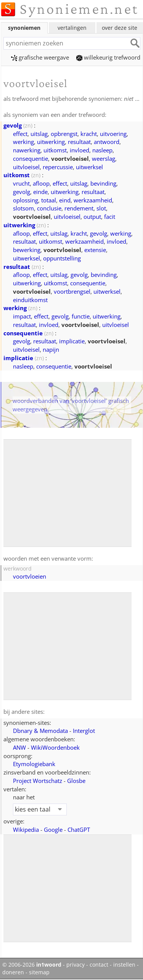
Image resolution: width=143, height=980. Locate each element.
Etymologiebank (34, 764)
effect (20, 134)
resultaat (79, 142)
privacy (76, 965)
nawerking (27, 150)
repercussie (58, 167)
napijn (51, 349)
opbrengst (64, 134)
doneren (13, 972)
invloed (80, 150)
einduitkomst (30, 300)
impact (22, 316)
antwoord (107, 142)
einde (40, 192)
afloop (41, 183)
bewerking (27, 250)
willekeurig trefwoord (108, 57)
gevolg (13, 125)
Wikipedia (26, 830)
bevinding (103, 183)
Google (53, 830)
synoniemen (24, 28)
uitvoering (113, 134)
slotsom (23, 208)
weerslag (104, 158)
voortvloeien (30, 576)
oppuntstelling (62, 258)
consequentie (31, 158)
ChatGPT (79, 830)
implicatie (72, 341)
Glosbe (76, 781)
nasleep (102, 150)
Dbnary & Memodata (40, 731)
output (92, 217)
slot (101, 208)
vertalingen (72, 28)
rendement (79, 208)
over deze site (120, 28)
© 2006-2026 (32, 965)
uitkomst (55, 150)
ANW (19, 747)
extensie (95, 250)
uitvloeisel (26, 167)
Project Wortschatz (38, 781)
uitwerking (51, 142)
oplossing (26, 200)
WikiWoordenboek (55, 747)
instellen (124, 965)
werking (23, 142)
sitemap (39, 972)
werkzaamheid (93, 200)
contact (99, 965)
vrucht (21, 183)
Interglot (84, 731)
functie (81, 316)
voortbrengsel (72, 291)
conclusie (49, 208)
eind (65, 200)
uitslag (39, 134)
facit (110, 217)
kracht (89, 134)
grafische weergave (40, 57)
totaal (49, 200)
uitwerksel (89, 167)
